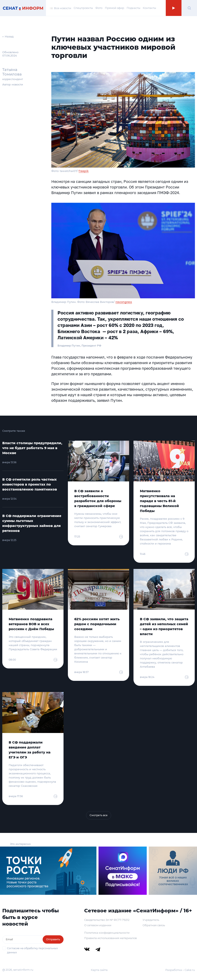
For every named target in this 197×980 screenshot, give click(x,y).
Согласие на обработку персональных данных (32, 950)
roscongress (124, 302)
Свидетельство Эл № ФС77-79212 (107, 920)
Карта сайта (99, 970)
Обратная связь (154, 925)
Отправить (53, 939)
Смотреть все (99, 815)
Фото (99, 8)
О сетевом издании (98, 925)
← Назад (8, 36)
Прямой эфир (115, 8)
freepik (84, 171)
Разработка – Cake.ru (180, 970)
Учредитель (151, 920)
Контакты (149, 8)
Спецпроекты (83, 8)
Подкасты (133, 8)
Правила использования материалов (111, 938)
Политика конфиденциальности (107, 933)
